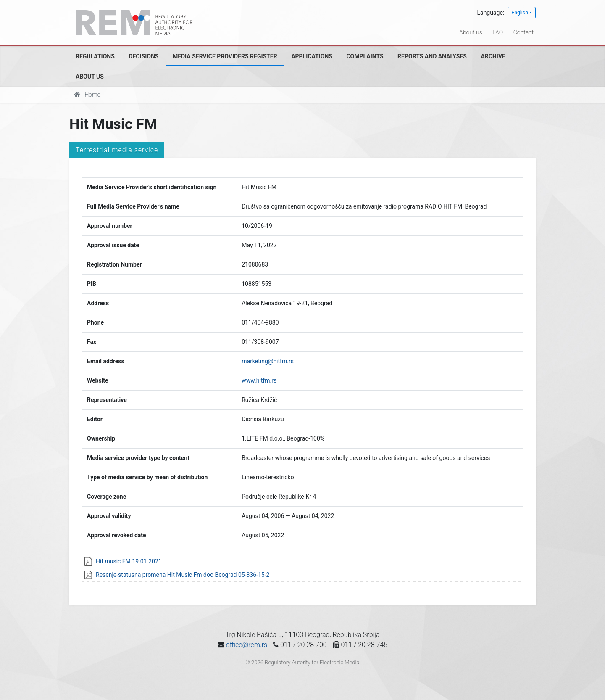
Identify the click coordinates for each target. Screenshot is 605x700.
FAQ (498, 32)
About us (471, 32)
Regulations (95, 56)
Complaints (365, 56)
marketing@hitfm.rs (268, 361)
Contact (523, 32)
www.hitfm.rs (259, 380)
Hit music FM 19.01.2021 (129, 561)
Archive (493, 56)
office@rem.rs (247, 645)
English (520, 13)
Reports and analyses (432, 56)
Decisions (143, 56)
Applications (312, 56)
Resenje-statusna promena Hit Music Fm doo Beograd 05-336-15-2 (183, 575)
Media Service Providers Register (225, 56)
